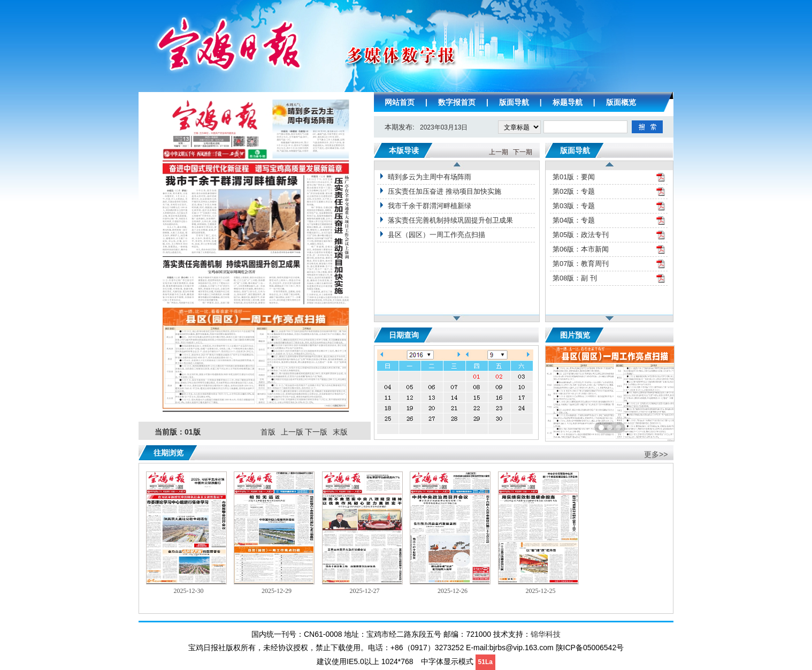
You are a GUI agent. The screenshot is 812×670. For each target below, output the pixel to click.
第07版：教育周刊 (581, 264)
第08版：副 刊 (575, 278)
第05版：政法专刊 (581, 235)
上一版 (292, 432)
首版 (268, 432)
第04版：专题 (574, 220)
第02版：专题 (574, 191)
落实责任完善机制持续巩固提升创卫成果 (450, 220)
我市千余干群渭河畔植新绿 (430, 206)
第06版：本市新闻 (581, 249)
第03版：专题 (574, 206)
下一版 (316, 432)
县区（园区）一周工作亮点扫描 (436, 235)
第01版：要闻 (574, 177)
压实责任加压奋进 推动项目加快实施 (445, 191)
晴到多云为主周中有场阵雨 (430, 177)
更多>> (656, 454)
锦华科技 (546, 634)
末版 (340, 432)
